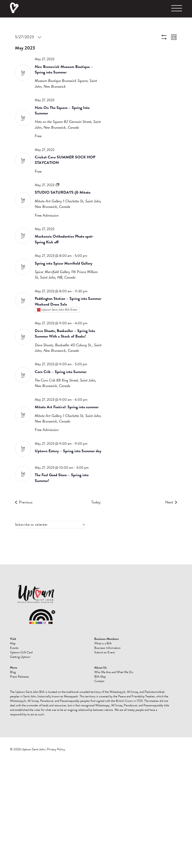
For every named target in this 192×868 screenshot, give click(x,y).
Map (13, 643)
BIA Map (100, 677)
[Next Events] (171, 502)
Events (14, 648)
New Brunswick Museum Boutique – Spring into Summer (64, 69)
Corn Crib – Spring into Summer (61, 372)
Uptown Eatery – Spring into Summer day (68, 451)
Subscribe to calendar (31, 525)
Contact (99, 681)
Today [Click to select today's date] (96, 502)
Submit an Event (104, 652)
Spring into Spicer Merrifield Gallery (63, 263)
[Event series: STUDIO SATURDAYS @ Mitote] (57, 185)
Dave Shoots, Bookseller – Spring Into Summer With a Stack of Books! (65, 334)
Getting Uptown (20, 657)
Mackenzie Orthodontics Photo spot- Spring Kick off (64, 239)
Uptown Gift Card (21, 652)
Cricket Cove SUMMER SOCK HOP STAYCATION (65, 160)
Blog (13, 672)
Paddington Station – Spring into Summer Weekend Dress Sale (68, 301)
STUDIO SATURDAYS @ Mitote (63, 192)
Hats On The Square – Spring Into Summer (62, 110)
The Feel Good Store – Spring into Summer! (62, 478)
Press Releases (19, 677)
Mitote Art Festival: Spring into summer (67, 407)
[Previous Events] (24, 502)
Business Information (107, 648)
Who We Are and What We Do (114, 672)
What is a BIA (103, 643)
